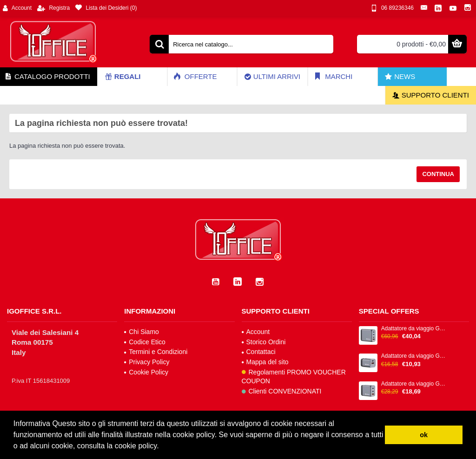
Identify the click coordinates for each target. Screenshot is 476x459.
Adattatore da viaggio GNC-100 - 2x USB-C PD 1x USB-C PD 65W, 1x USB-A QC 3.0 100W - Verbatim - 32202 (414, 329)
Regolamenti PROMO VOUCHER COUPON (294, 377)
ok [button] (424, 435)
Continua (438, 174)
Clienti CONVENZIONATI (282, 391)
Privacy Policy (147, 362)
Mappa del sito (265, 362)
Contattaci (259, 352)
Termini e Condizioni (156, 352)
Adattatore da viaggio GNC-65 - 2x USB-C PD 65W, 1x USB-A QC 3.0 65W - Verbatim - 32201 (414, 384)
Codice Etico (145, 342)
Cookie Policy (146, 372)
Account (256, 332)
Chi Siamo (142, 332)
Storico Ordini (264, 342)
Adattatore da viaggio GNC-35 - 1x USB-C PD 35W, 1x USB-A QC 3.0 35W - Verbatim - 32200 (414, 356)
